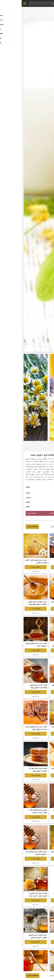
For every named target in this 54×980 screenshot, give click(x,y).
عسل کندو (14, 905)
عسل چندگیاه (40, 821)
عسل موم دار (14, 780)
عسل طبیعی (40, 571)
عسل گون (40, 780)
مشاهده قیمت (40, 567)
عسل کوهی (14, 655)
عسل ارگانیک (14, 821)
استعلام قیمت (11, 527)
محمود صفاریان (34, 527)
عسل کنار (40, 738)
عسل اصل (40, 696)
